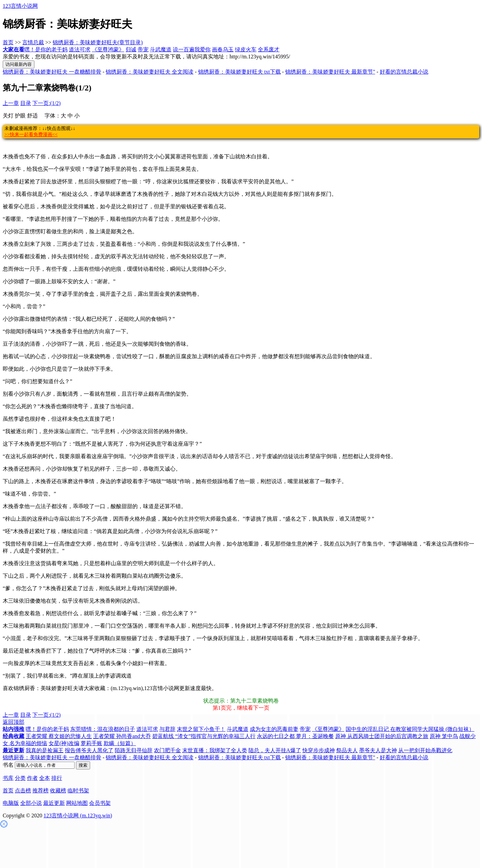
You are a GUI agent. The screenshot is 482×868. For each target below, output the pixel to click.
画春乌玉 (223, 49)
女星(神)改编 (64, 743)
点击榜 (23, 791)
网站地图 (77, 803)
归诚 (131, 49)
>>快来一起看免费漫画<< (31, 135)
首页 (8, 42)
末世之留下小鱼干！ (201, 729)
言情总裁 (33, 42)
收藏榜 (58, 791)
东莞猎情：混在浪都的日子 (103, 729)
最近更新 (54, 803)
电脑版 (11, 803)
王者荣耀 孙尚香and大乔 (122, 736)
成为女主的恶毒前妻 (274, 729)
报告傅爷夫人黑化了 (89, 750)
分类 (20, 778)
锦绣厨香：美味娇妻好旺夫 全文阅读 (150, 72)
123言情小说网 (20, 6)
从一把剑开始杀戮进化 (425, 750)
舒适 (32, 116)
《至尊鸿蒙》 (108, 49)
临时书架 (78, 791)
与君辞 (167, 729)
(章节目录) (130, 42)
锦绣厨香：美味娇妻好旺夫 (85, 42)
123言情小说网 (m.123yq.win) (78, 816)
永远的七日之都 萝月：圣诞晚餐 (295, 736)
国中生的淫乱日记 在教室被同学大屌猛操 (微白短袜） (410, 729)
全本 (45, 778)
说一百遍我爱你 (192, 49)
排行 (57, 778)
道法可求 (80, 49)
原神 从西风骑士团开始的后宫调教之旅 (382, 736)
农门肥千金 (167, 750)
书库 (8, 778)
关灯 (8, 116)
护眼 (20, 116)
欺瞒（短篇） (120, 743)
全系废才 (269, 49)
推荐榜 (41, 791)
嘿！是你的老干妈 (46, 49)
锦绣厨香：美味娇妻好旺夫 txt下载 (239, 72)
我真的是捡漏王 (45, 750)
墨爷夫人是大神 (378, 750)
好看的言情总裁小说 (404, 72)
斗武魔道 (161, 49)
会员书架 (100, 803)
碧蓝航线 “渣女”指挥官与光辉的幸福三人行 (204, 736)
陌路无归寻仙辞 (134, 750)
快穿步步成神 (319, 750)
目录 (26, 103)
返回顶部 (14, 722)
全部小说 (31, 803)
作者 (32, 778)
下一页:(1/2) (47, 103)
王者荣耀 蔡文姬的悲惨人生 (59, 736)
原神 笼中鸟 (444, 736)
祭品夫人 (347, 750)
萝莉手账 (91, 743)
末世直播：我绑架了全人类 (215, 750)
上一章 (11, 103)
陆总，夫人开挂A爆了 (275, 750)
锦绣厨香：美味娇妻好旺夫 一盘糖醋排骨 (52, 72)
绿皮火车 (246, 49)
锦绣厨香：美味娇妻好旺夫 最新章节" (330, 72)
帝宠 (143, 49)
